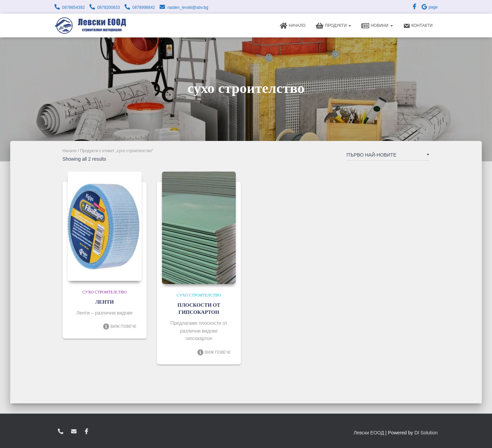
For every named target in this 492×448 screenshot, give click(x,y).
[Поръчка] (388, 156)
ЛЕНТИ (105, 302)
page (429, 7)
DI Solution (426, 433)
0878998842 (144, 7)
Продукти (334, 26)
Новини (377, 26)
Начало (293, 26)
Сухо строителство (104, 292)
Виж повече (120, 326)
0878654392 (74, 7)
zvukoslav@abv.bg (74, 432)
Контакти (418, 26)
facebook (86, 432)
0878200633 (109, 7)
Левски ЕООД (369, 433)
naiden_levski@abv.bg (188, 7)
